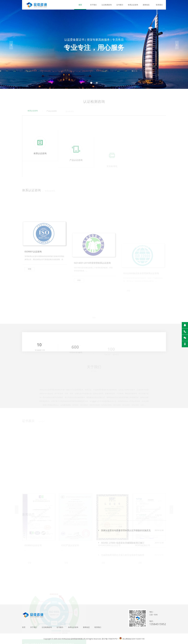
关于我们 (93, 5)
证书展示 (120, 5)
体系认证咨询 (133, 5)
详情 (29, 293)
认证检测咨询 (107, 5)
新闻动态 (146, 5)
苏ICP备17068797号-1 (110, 639)
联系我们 (159, 5)
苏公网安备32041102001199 (133, 639)
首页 (80, 5)
